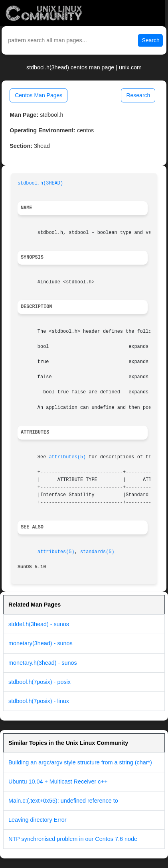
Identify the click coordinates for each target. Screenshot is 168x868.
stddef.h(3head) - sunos (39, 624)
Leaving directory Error (38, 820)
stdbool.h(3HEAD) (40, 183)
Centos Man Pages (39, 95)
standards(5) (97, 552)
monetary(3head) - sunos (41, 643)
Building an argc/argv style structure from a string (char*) (80, 762)
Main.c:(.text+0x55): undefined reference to (63, 801)
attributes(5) (67, 457)
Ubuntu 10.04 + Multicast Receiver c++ (58, 782)
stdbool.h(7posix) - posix (40, 682)
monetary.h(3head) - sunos (43, 663)
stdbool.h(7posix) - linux (39, 701)
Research (138, 95)
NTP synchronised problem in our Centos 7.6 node (73, 839)
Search (150, 40)
